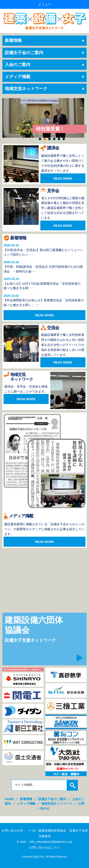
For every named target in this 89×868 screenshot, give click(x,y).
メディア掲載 (18, 77)
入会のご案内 (18, 65)
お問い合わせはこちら (45, 847)
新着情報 (13, 40)
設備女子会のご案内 (24, 53)
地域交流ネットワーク (26, 89)
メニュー (45, 4)
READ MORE (63, 179)
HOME (9, 799)
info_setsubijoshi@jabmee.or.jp (51, 842)
